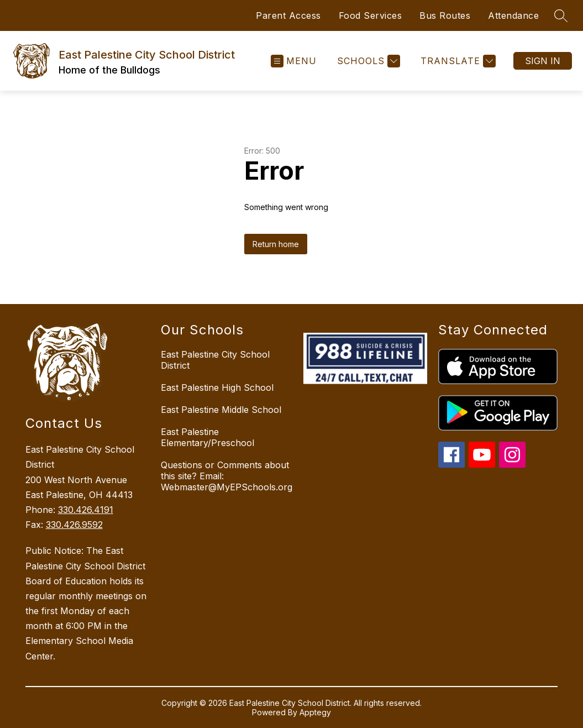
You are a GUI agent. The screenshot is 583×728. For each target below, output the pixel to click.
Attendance (513, 15)
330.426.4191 (86, 510)
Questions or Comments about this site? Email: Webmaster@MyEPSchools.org (227, 476)
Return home (276, 244)
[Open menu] (294, 61)
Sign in (543, 61)
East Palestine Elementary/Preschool (208, 437)
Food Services (371, 15)
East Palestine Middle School (221, 410)
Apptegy (315, 712)
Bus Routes (445, 15)
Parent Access (288, 15)
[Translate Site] (457, 61)
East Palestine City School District (215, 360)
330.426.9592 (74, 525)
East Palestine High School (217, 387)
